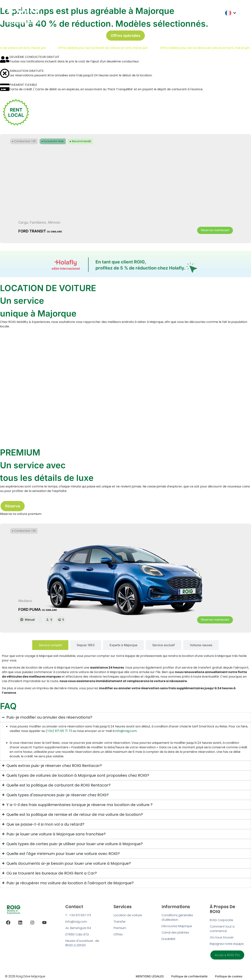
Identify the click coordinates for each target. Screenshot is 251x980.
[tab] (50, 645)
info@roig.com (126, 731)
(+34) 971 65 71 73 (59, 731)
